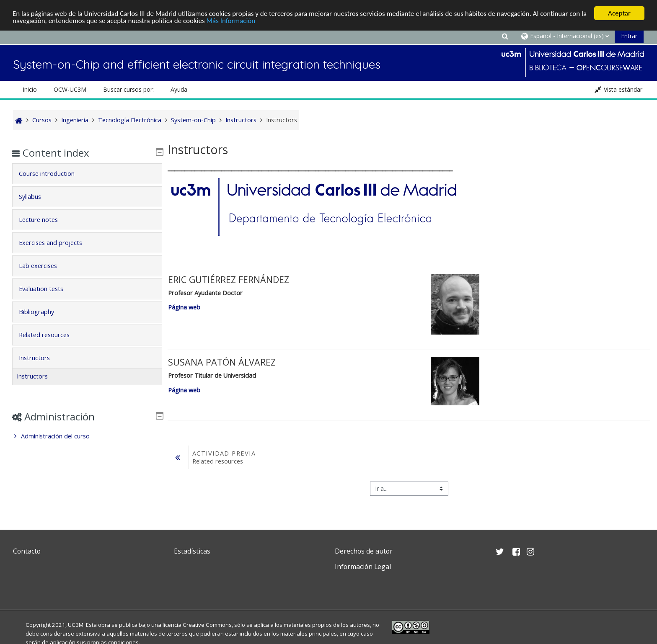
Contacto (27, 551)
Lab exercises (44, 266)
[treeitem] (87, 436)
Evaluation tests (47, 289)
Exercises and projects (56, 243)
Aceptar (619, 13)
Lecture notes (44, 220)
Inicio (30, 89)
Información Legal (363, 567)
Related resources (50, 335)
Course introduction (53, 174)
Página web (184, 307)
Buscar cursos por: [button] (128, 89)
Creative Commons (207, 625)
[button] (505, 36)
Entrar (629, 36)
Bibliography (42, 312)
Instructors (40, 358)
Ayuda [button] (179, 89)
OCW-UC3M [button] (70, 89)
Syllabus (36, 197)
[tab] (87, 174)
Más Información (231, 21)
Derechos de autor (364, 551)
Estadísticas (192, 551)
